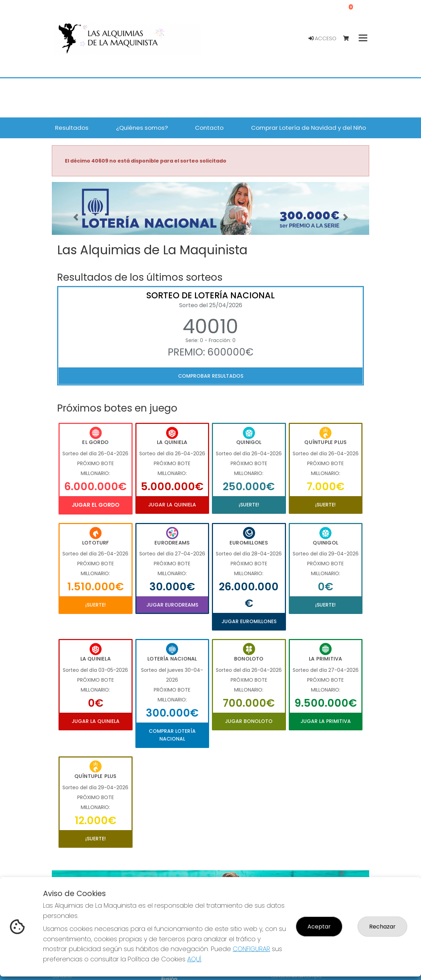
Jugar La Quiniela (172, 505)
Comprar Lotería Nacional (172, 735)
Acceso (322, 38)
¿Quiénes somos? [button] (142, 128)
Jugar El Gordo (96, 505)
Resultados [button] (72, 128)
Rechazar (382, 927)
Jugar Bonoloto (249, 721)
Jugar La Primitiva (326, 721)
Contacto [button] (209, 128)
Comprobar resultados (211, 376)
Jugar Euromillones (249, 621)
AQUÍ (194, 959)
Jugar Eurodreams (172, 605)
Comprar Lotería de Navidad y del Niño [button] (309, 128)
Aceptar (319, 927)
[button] (76, 217)
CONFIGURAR (251, 949)
